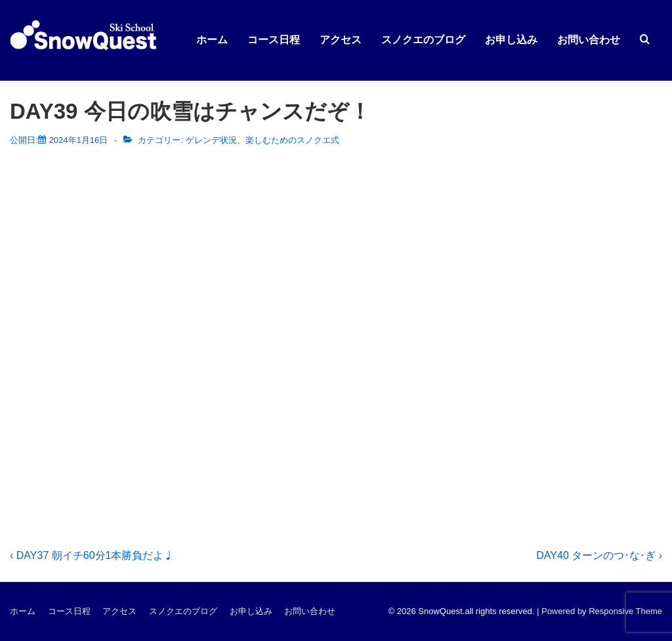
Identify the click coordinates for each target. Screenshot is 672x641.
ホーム (212, 40)
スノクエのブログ (423, 40)
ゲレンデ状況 (211, 140)
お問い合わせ (589, 40)
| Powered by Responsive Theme (599, 611)
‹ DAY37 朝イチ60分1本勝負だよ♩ (92, 555)
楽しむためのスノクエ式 (292, 140)
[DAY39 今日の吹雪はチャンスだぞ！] (79, 140)
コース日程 (274, 40)
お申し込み (511, 40)
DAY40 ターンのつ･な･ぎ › (599, 555)
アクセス (341, 40)
